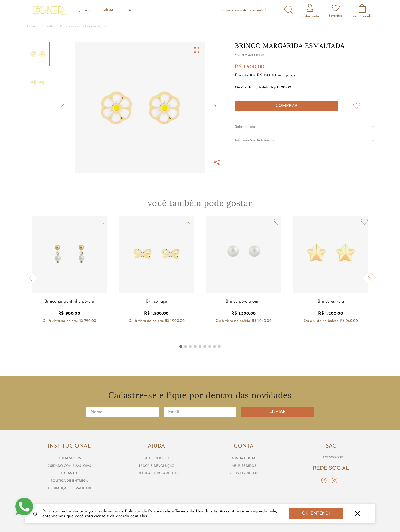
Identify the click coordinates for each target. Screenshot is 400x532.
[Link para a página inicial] (31, 27)
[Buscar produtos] (289, 10)
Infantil (47, 26)
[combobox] (259, 10)
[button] (140, 107)
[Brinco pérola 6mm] (244, 278)
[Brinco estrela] (331, 278)
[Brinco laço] (156, 278)
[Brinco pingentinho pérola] (69, 278)
